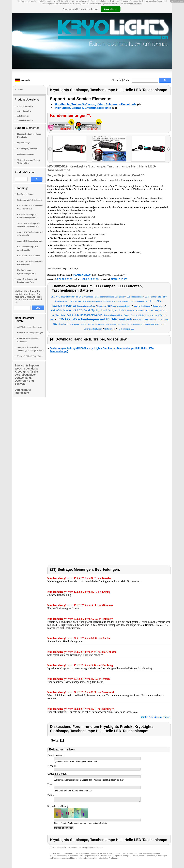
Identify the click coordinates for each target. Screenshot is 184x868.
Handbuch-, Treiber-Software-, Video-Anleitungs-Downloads (96, 104)
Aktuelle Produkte (25, 106)
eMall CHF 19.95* (91, 279)
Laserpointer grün (30, 333)
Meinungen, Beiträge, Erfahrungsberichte (83, 108)
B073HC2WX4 (120, 275)
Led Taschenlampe (25, 194)
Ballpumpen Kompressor (30, 327)
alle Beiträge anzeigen (157, 717)
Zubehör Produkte (25, 121)
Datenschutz (136, 4)
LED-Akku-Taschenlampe (28, 256)
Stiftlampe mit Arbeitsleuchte (30, 200)
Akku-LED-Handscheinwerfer (30, 241)
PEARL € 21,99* (82, 275)
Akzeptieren (111, 9)
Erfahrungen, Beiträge (27, 149)
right (169, 149)
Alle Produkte (23, 116)
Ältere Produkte (24, 111)
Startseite (117, 80)
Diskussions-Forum (26, 154)
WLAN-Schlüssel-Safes (30, 356)
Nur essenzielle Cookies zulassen (80, 9)
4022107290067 (105, 275)
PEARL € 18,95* (119, 279)
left (50, 149)
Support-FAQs (24, 143)
